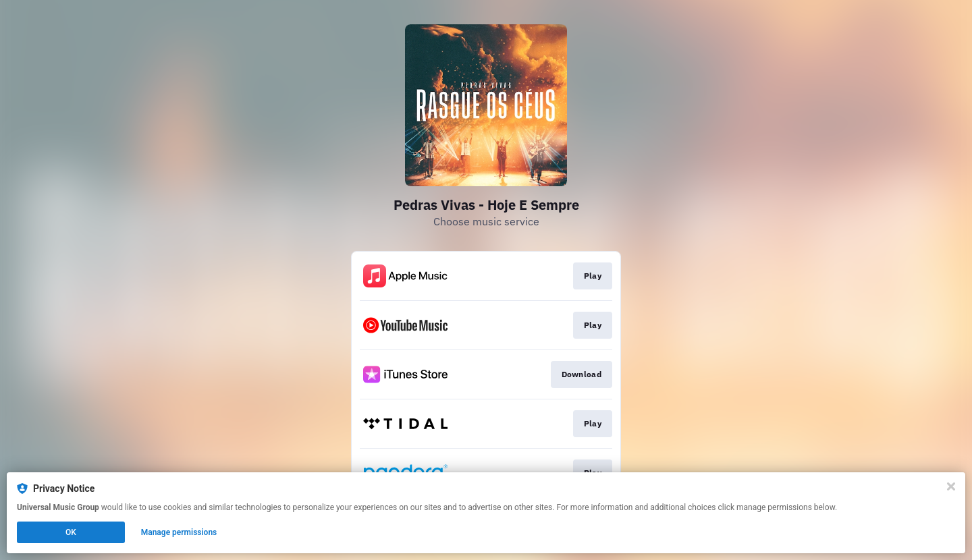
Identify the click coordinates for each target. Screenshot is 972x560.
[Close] (951, 486)
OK (71, 532)
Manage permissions (179, 532)
